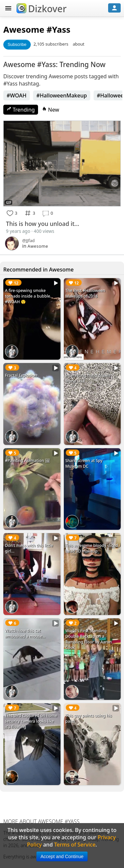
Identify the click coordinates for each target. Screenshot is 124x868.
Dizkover (41, 9)
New (51, 110)
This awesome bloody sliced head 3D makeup (92, 548)
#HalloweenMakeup (62, 95)
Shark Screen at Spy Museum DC (84, 463)
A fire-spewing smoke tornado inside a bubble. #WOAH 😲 (28, 296)
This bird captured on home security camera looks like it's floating (31, 721)
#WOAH (17, 95)
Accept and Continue (62, 856)
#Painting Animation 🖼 (27, 461)
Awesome (24, 30)
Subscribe (17, 44)
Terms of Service (75, 845)
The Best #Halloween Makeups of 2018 (85, 293)
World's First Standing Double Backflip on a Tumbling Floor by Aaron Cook (89, 639)
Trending (21, 110)
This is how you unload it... (42, 224)
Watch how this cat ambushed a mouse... (25, 633)
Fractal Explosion (21, 375)
